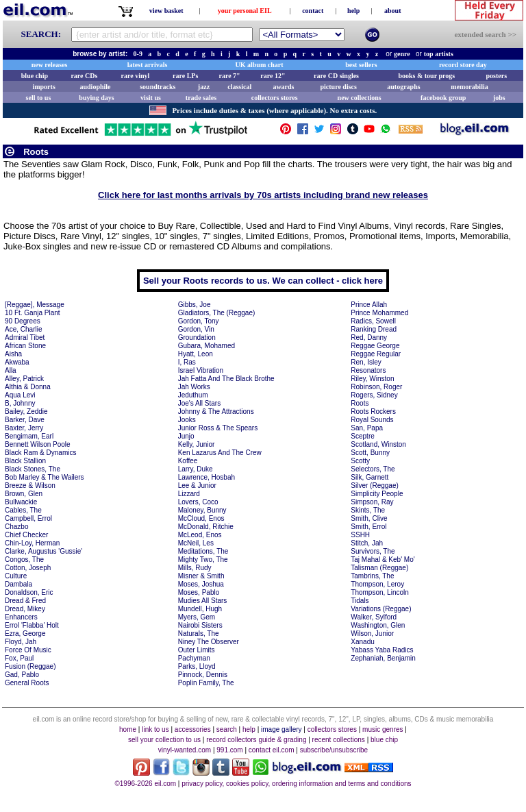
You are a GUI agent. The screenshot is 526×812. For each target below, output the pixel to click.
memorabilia (469, 87)
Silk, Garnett (370, 477)
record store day (463, 65)
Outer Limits (197, 650)
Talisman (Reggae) (379, 568)
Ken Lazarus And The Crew (220, 453)
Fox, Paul (19, 658)
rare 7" (229, 76)
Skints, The (368, 510)
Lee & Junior (197, 485)
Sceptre (362, 436)
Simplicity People (377, 494)
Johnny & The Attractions (216, 411)
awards (283, 87)
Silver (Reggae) (374, 485)
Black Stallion (25, 461)
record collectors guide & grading (256, 740)
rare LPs (185, 76)
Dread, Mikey (25, 609)
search (227, 729)
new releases (50, 65)
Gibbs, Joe (195, 305)
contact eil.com (272, 750)
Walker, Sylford (374, 617)
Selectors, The (373, 469)
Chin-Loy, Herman (32, 543)
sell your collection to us (164, 740)
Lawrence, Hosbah (206, 477)
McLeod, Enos (200, 535)
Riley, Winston (372, 379)
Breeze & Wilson (30, 485)
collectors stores (275, 98)
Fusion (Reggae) (30, 666)
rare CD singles (336, 76)
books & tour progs (426, 76)
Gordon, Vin (196, 329)
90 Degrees (23, 321)
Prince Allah (369, 305)
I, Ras (187, 362)
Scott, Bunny (370, 453)
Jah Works (194, 387)
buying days (96, 98)
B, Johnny (20, 403)
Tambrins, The (372, 576)
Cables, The (23, 510)
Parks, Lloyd (197, 666)
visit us (151, 98)
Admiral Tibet (25, 337)
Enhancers (21, 617)
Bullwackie (21, 502)
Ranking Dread (374, 329)
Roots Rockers (373, 411)
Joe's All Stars (200, 403)
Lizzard (189, 494)
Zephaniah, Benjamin (383, 658)
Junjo (186, 436)
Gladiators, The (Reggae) (217, 313)
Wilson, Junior (372, 633)
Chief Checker (26, 535)
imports (43, 87)
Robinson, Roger (376, 387)
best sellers (361, 65)
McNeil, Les (196, 543)
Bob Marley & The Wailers (45, 477)
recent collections (339, 740)
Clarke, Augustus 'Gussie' (43, 551)
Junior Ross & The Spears (218, 428)
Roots (360, 403)
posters (496, 76)
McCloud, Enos (201, 518)
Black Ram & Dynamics (40, 453)
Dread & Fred (25, 601)
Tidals (360, 601)
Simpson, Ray (372, 502)
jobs (499, 98)
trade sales (201, 98)
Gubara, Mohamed (206, 346)
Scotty (360, 461)
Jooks (187, 420)
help (353, 11)
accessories (193, 729)
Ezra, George (25, 633)
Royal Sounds (372, 420)
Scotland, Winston (378, 444)
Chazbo (16, 527)
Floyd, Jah (21, 642)
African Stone (25, 346)
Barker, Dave (25, 420)
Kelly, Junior (197, 444)
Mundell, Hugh (200, 609)
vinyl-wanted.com (185, 750)
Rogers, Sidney (374, 395)
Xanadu (362, 642)
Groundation (197, 337)
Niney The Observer (209, 642)
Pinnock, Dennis (203, 675)
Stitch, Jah (367, 543)
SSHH (360, 535)
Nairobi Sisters (200, 625)
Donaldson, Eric (29, 592)
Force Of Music (28, 650)
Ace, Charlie (23, 329)
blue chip (35, 76)
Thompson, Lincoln (380, 592)
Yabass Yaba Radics (382, 650)
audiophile (96, 87)
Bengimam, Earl (29, 436)
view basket (166, 11)
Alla (11, 370)
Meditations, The (203, 551)
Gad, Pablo (22, 675)
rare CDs (84, 76)
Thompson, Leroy (377, 584)
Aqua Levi (20, 395)
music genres (383, 729)
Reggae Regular (376, 354)
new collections (360, 98)
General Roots (27, 683)
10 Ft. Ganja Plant (33, 313)
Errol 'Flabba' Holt (32, 625)
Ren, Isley (366, 362)
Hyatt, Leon (196, 354)
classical (239, 87)
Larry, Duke (196, 469)
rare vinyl (136, 76)
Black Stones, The (33, 469)
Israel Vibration (201, 370)
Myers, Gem (197, 617)
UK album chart (260, 65)
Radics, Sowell (373, 321)
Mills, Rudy (195, 568)
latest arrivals (148, 65)
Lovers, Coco (198, 502)
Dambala (18, 584)
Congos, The (24, 559)
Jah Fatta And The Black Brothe (226, 379)
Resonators (368, 370)
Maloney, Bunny (202, 510)
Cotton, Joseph (28, 568)
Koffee (188, 461)
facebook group (443, 98)
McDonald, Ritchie (206, 527)
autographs (403, 87)
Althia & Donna (28, 387)
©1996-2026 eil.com (145, 784)
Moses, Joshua (201, 584)
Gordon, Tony (199, 321)
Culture (16, 576)
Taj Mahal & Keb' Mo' (383, 559)
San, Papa (367, 428)
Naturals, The (199, 633)
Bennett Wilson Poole (38, 444)
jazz (204, 87)
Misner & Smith (201, 576)
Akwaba (17, 362)
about (392, 11)
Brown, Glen (24, 494)
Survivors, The (373, 551)
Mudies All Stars (203, 601)
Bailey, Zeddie (26, 411)
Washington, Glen (378, 625)
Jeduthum (193, 395)
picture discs (338, 87)
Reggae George (375, 346)
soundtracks (158, 87)
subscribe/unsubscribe (334, 750)
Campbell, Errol (28, 518)
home (128, 729)
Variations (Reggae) (381, 609)
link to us (155, 729)
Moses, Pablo (199, 592)
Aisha (13, 354)
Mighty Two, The (203, 559)
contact (313, 11)
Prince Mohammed (379, 313)
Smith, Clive (369, 518)
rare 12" (273, 76)
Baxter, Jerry (24, 428)
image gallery (281, 729)
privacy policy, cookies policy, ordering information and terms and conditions (296, 784)
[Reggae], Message (35, 305)
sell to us (39, 98)
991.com (229, 750)
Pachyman (194, 658)
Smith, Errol (368, 527)
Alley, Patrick (24, 379)
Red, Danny (369, 337)
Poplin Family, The (206, 683)
